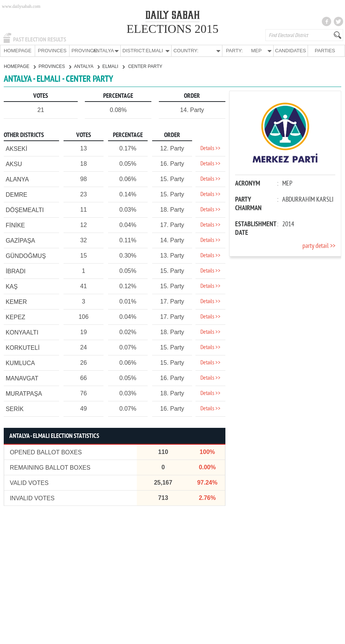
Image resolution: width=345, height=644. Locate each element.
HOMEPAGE (18, 51)
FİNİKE (15, 225)
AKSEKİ (16, 148)
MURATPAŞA (24, 393)
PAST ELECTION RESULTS (40, 40)
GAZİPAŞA (20, 240)
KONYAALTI (22, 332)
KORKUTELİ (23, 347)
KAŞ (12, 286)
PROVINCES (52, 51)
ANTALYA (87, 66)
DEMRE (16, 194)
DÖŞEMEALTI (25, 210)
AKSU (14, 164)
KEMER (16, 301)
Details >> (210, 148)
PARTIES (325, 51)
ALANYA (17, 179)
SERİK (15, 409)
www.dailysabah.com (21, 6)
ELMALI (113, 66)
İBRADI (16, 271)
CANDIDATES (291, 51)
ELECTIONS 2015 (172, 29)
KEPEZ (15, 317)
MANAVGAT (22, 378)
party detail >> (319, 246)
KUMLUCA (20, 363)
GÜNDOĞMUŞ (26, 256)
